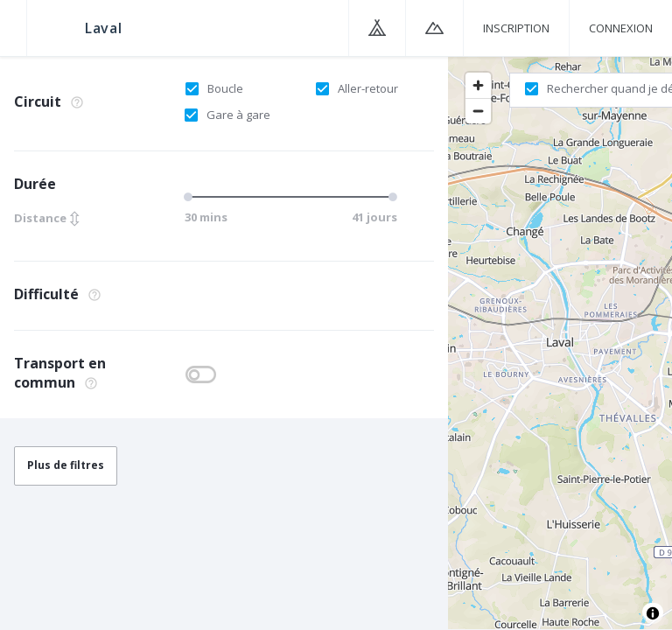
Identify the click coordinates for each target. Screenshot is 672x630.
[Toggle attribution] (653, 613)
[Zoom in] (478, 85)
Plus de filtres (66, 465)
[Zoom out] (478, 111)
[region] (560, 342)
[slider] (191, 197)
